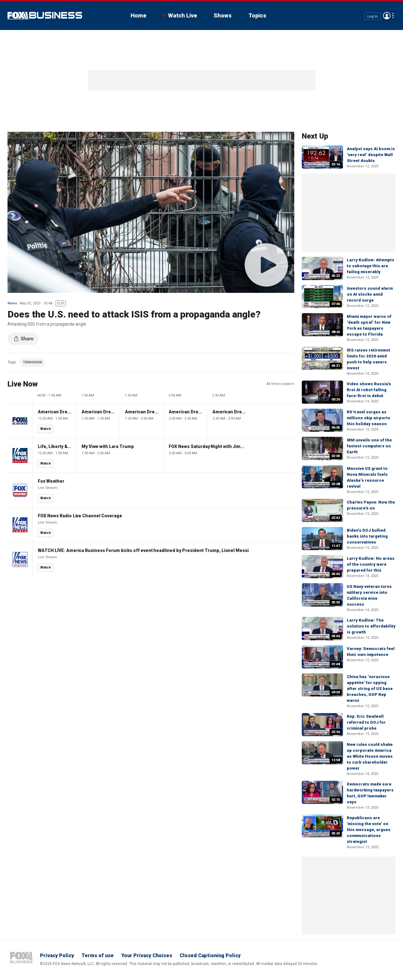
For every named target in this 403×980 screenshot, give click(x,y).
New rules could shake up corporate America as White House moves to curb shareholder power (370, 756)
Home (138, 15)
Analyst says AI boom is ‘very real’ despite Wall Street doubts (371, 155)
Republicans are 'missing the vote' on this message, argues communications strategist (369, 830)
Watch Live (182, 15)
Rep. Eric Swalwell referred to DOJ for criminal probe (366, 722)
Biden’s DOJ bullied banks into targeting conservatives (367, 536)
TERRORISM (32, 362)
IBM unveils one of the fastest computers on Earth (369, 446)
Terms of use (98, 955)
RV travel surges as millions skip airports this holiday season (368, 418)
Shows (223, 15)
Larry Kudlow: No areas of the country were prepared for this (371, 564)
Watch (46, 429)
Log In (373, 16)
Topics (257, 15)
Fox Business (45, 16)
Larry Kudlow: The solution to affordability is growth (371, 626)
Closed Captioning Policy (210, 955)
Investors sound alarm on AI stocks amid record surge (370, 294)
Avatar (387, 16)
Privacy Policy (57, 955)
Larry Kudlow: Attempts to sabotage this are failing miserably (371, 266)
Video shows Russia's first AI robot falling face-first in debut (369, 390)
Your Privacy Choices (147, 955)
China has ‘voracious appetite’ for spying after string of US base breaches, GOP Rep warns (370, 689)
